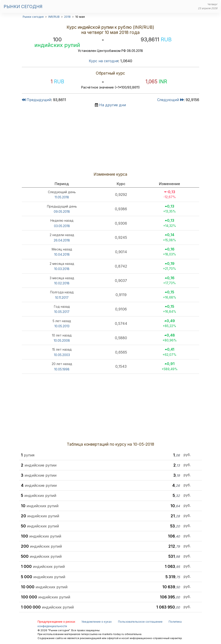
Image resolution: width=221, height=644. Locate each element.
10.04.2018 (62, 254)
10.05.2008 (62, 340)
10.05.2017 (62, 312)
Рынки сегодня (23, 7)
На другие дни (113, 105)
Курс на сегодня (104, 61)
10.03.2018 (62, 269)
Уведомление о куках (97, 622)
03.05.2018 (62, 226)
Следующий (170, 100)
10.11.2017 (62, 298)
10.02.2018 (62, 283)
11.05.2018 (62, 197)
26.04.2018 (62, 240)
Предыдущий (36, 100)
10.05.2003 (62, 355)
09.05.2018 (62, 211)
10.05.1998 (62, 369)
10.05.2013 (62, 326)
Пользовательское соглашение (140, 622)
